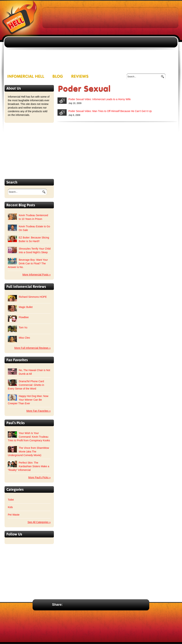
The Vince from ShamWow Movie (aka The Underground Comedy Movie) (28, 452)
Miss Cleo (24, 338)
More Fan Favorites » (38, 411)
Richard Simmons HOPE (33, 297)
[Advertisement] (84, 35)
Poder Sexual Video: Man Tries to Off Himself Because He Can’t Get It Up (110, 111)
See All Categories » (39, 522)
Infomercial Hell (26, 77)
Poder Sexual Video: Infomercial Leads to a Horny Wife (100, 99)
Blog (58, 77)
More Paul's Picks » (40, 477)
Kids (10, 507)
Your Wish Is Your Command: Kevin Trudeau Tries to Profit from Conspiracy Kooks (29, 437)
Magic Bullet (26, 307)
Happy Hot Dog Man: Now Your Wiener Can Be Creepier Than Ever (28, 400)
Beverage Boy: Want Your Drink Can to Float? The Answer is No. (28, 263)
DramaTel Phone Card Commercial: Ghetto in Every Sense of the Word (26, 385)
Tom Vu (23, 327)
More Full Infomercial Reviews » (32, 348)
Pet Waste (14, 515)
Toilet (11, 500)
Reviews (80, 77)
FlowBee (24, 317)
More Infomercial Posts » (36, 275)
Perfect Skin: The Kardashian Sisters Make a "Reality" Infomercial (28, 466)
